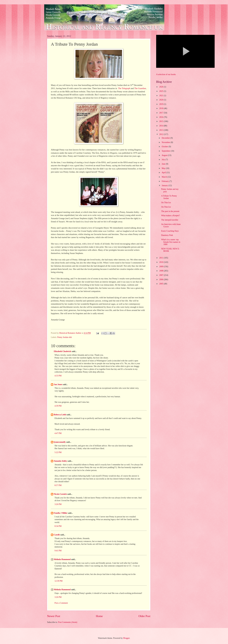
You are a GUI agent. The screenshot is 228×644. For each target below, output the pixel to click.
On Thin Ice (166, 203)
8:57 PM (58, 485)
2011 (161, 258)
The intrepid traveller (170, 220)
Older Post (144, 616)
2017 (161, 113)
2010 (161, 262)
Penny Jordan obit (65, 337)
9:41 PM (58, 551)
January (165, 185)
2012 (161, 134)
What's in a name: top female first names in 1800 (171, 242)
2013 (161, 130)
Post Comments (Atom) (68, 622)
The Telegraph (124, 88)
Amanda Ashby (60, 461)
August (165, 155)
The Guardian (140, 88)
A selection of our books (166, 74)
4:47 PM (58, 433)
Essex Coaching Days (170, 231)
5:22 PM (58, 452)
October (165, 147)
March (165, 177)
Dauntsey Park (167, 235)
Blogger (126, 638)
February (166, 181)
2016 (161, 117)
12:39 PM (59, 581)
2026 (161, 87)
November (166, 142)
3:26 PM (58, 504)
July (164, 160)
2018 (161, 108)
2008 (161, 271)
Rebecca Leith (60, 415)
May (164, 168)
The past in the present (170, 211)
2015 (161, 121)
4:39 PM (58, 406)
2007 (161, 275)
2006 (161, 280)
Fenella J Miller (61, 513)
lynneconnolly (60, 442)
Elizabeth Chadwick (62, 351)
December (166, 138)
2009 (161, 267)
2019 (161, 104)
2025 (161, 91)
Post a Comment (61, 603)
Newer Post (54, 616)
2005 (161, 284)
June (164, 164)
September (166, 151)
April (164, 173)
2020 (161, 100)
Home (99, 616)
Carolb (57, 535)
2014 (161, 126)
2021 (161, 96)
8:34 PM (58, 526)
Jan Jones (58, 384)
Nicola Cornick (60, 494)
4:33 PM (58, 376)
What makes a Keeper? (170, 216)
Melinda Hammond (62, 559)
